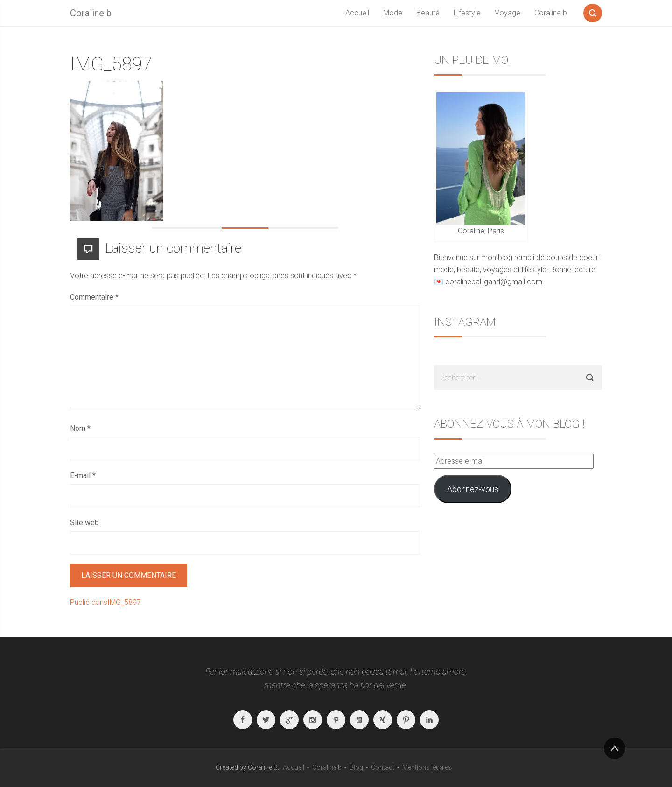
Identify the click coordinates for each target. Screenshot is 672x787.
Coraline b (91, 13)
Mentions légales (427, 767)
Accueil (357, 13)
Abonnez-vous (473, 489)
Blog (356, 767)
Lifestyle (467, 13)
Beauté (428, 13)
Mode (393, 13)
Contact (383, 767)
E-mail (83, 475)
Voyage (507, 13)
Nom (80, 428)
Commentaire (94, 297)
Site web (84, 523)
